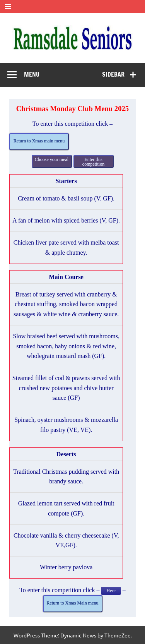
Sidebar (113, 74)
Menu (32, 74)
